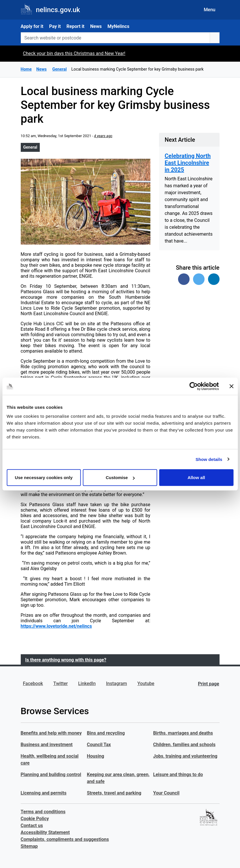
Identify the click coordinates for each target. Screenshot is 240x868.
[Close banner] (231, 386)
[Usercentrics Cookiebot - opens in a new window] (193, 386)
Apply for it (32, 26)
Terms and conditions (43, 812)
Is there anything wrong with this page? (66, 660)
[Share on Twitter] (199, 279)
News (96, 26)
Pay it (55, 26)
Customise (120, 478)
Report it (75, 26)
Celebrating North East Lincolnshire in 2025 (188, 163)
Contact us (32, 826)
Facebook (33, 683)
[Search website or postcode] (115, 38)
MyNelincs (118, 26)
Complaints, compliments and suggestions (65, 839)
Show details (209, 459)
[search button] (215, 38)
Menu (209, 10)
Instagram (117, 683)
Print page (208, 684)
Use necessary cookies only (44, 478)
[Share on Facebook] (184, 279)
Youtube (146, 683)
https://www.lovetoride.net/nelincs (56, 626)
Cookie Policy (35, 819)
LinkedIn (87, 683)
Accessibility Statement (45, 832)
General (30, 147)
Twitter (61, 683)
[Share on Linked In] (214, 279)
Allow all (196, 478)
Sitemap (29, 846)
